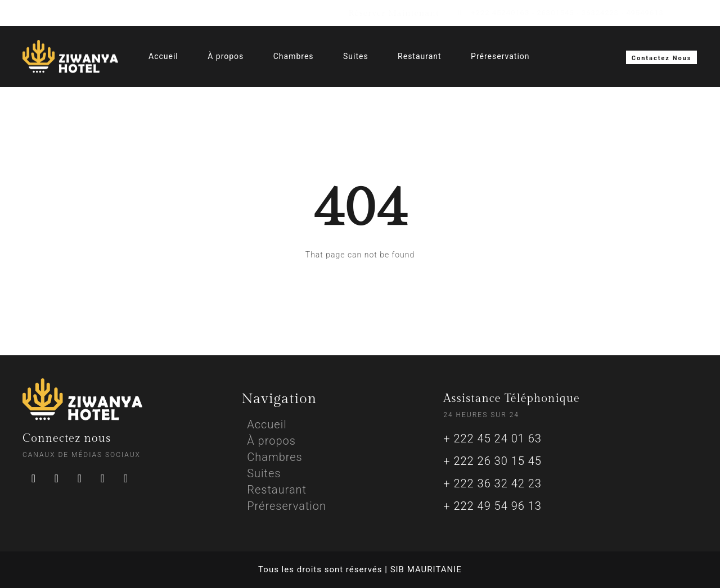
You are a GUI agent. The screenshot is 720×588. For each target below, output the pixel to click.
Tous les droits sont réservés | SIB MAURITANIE (360, 569)
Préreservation (500, 56)
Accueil (163, 56)
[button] (662, 57)
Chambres (294, 56)
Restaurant (420, 56)
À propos (226, 56)
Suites (356, 56)
